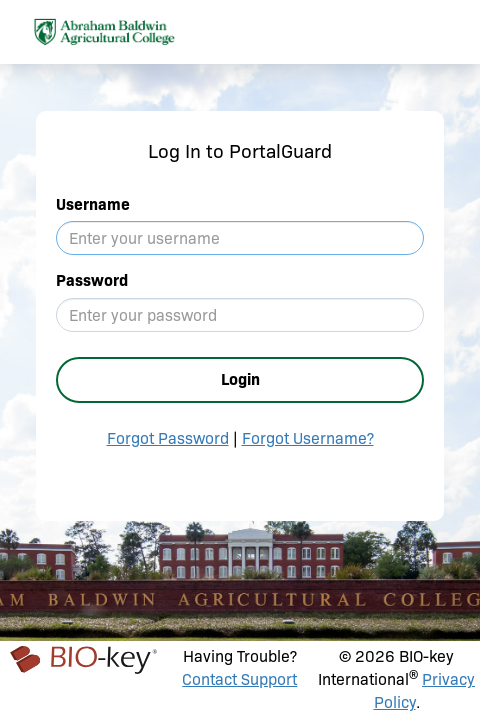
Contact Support (239, 679)
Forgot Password (168, 438)
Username (93, 204)
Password (92, 280)
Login (240, 379)
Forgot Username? (308, 438)
